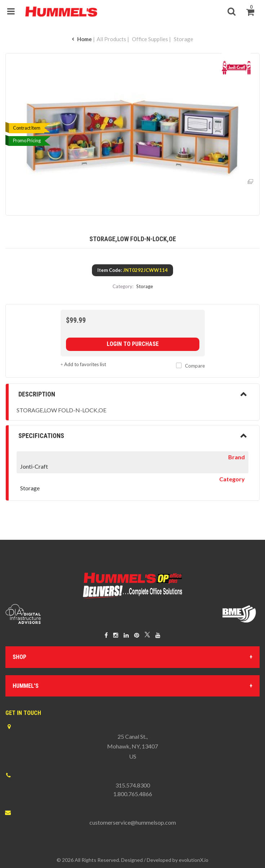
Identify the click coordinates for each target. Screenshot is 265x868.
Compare (189, 366)
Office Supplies (150, 39)
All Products (111, 39)
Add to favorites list (83, 364)
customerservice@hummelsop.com (133, 822)
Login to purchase (133, 344)
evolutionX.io (194, 860)
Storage (184, 39)
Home (82, 39)
